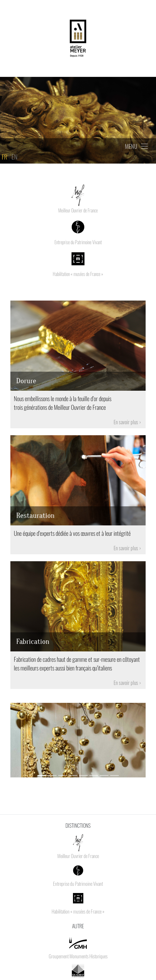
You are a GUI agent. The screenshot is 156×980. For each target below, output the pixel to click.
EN (15, 156)
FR (5, 156)
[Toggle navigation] (137, 146)
